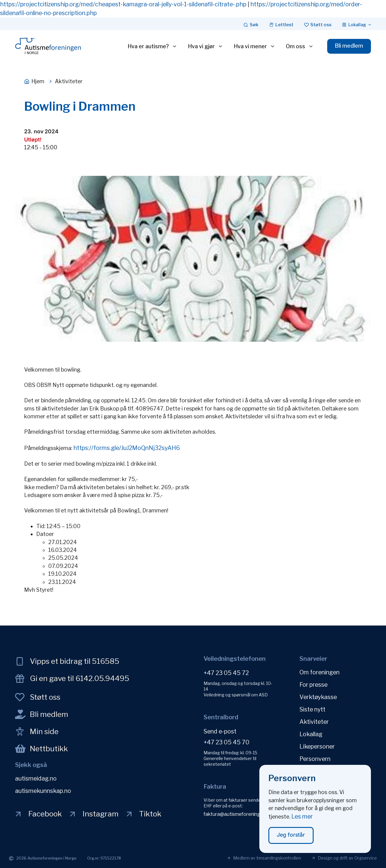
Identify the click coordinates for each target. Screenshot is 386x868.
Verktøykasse (318, 697)
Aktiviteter (314, 722)
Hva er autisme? (152, 46)
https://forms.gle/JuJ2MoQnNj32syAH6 (127, 448)
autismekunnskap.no (43, 791)
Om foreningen (320, 672)
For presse (313, 685)
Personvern (315, 759)
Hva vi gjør (206, 46)
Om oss (300, 46)
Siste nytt (312, 709)
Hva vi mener (255, 46)
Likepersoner (317, 746)
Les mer (302, 821)
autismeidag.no (36, 778)
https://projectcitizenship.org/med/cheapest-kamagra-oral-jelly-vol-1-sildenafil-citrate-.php (123, 4)
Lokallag (311, 734)
